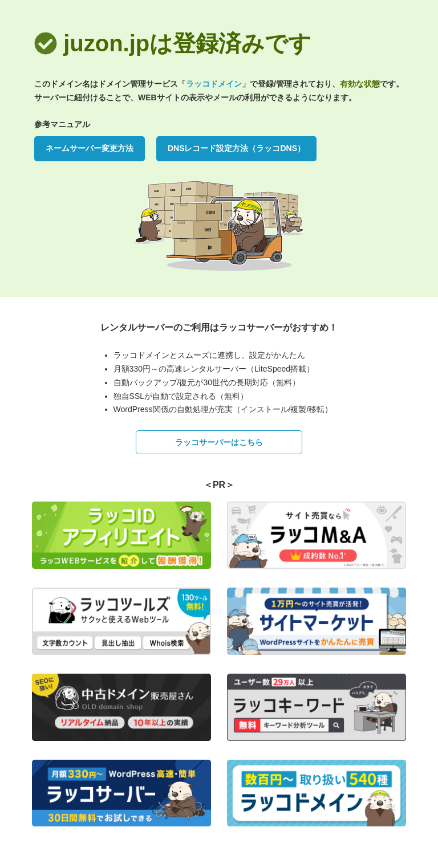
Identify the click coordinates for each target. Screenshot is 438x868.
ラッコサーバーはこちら (219, 442)
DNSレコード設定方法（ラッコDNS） (236, 148)
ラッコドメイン (214, 84)
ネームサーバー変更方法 (90, 148)
